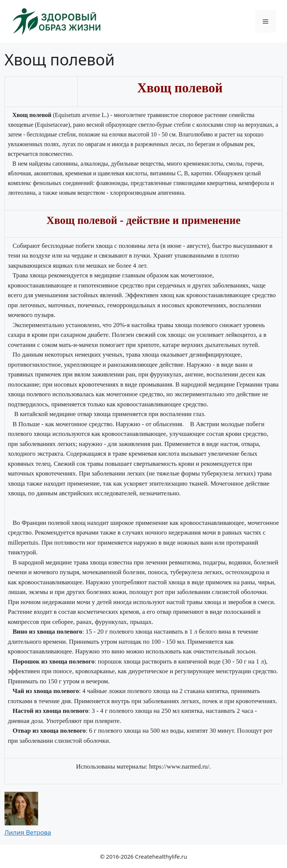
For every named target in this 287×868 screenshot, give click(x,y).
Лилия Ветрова (28, 832)
